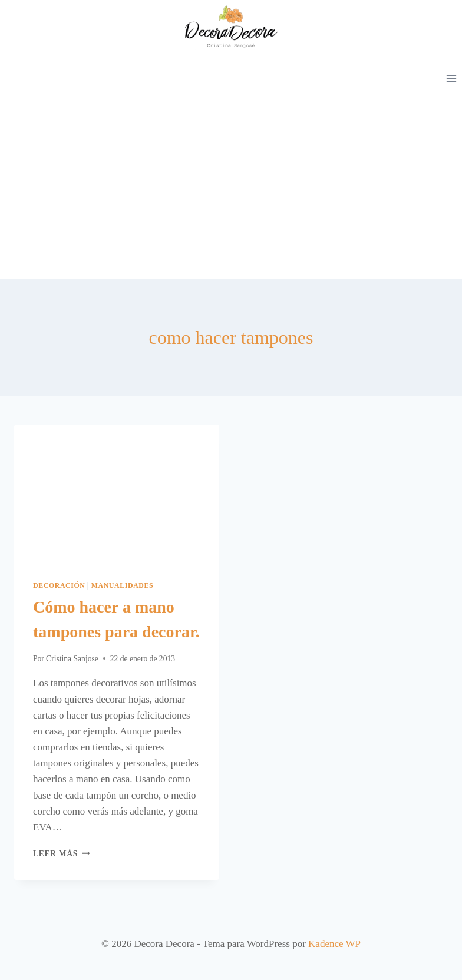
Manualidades (123, 585)
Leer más (61, 854)
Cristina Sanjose (72, 659)
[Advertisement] (231, 190)
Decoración (59, 585)
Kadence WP (334, 944)
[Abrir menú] (451, 78)
